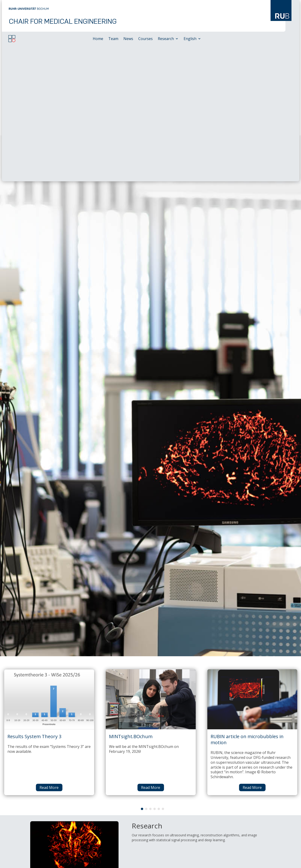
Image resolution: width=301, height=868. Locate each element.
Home (98, 39)
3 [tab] (150, 673)
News (128, 39)
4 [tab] (155, 673)
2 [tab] (146, 673)
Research (166, 39)
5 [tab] (159, 673)
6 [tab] (163, 673)
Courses (146, 39)
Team (113, 39)
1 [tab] (142, 673)
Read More (49, 652)
